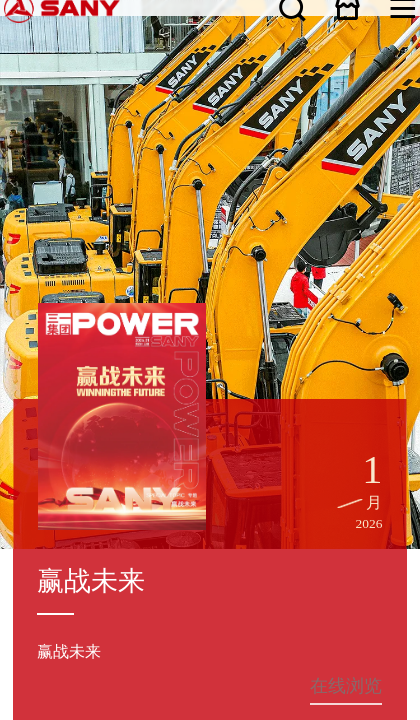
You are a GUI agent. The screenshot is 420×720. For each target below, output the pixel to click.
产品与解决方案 (17, 360)
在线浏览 (239, 146)
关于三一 (11, 326)
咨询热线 (209, 441)
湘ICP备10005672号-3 (233, 461)
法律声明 (62, 467)
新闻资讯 (11, 343)
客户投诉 (210, 424)
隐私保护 (45, 467)
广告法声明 (79, 467)
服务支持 (11, 377)
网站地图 (11, 467)
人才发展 (11, 393)
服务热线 (210, 407)
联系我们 (28, 467)
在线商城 (401, 8)
